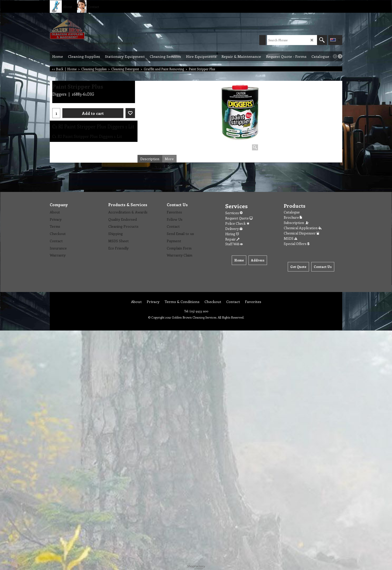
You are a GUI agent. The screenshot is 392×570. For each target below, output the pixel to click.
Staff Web (234, 244)
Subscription (296, 223)
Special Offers (297, 244)
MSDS (290, 238)
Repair (232, 239)
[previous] (335, 56)
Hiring (232, 234)
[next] (340, 56)
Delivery (234, 229)
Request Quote (239, 218)
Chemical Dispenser (301, 233)
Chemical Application (303, 228)
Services (234, 213)
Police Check (237, 223)
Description (150, 159)
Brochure (293, 217)
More (169, 159)
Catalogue (292, 212)
